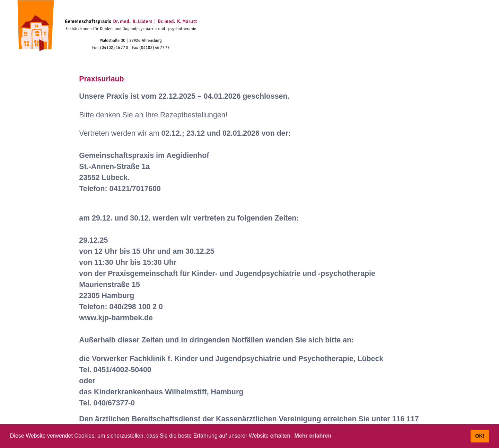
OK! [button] (480, 436)
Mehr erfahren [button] (313, 436)
